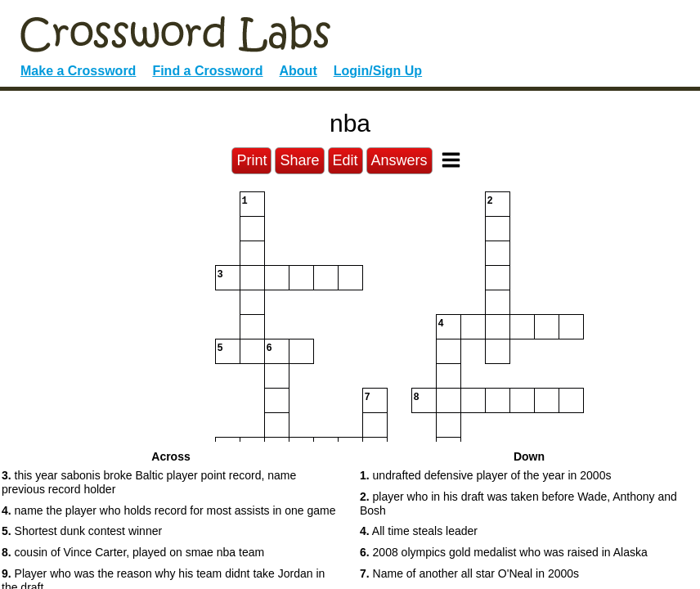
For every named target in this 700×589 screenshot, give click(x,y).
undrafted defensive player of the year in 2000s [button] (485, 475)
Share (299, 160)
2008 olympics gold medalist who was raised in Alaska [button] (504, 552)
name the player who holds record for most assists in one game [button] (169, 510)
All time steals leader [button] (419, 531)
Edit (346, 160)
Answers (399, 160)
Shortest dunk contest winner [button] (82, 531)
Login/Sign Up (378, 71)
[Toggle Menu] (451, 160)
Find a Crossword (207, 71)
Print (251, 160)
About (298, 71)
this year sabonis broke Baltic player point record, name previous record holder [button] (149, 482)
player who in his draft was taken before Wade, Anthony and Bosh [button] (518, 504)
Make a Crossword (78, 71)
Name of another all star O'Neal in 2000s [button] (469, 573)
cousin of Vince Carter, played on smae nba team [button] (133, 552)
